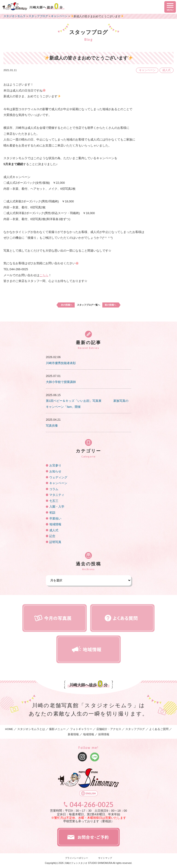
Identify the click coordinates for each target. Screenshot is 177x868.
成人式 (166, 70)
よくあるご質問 (159, 729)
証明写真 (55, 542)
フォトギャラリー (81, 729)
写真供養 (52, 426)
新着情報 (73, 734)
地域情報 (55, 524)
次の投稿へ (67, 305)
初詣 (52, 513)
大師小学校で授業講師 (61, 382)
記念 (52, 536)
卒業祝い (55, 519)
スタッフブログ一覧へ (88, 305)
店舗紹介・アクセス (109, 729)
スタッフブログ (135, 729)
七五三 (54, 501)
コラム (54, 489)
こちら (44, 275)
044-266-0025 (91, 805)
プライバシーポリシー (77, 858)
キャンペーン (147, 70)
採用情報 (104, 734)
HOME (9, 729)
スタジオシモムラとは (31, 729)
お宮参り (55, 465)
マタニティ (57, 495)
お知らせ (55, 471)
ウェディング (58, 477)
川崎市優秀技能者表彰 (61, 363)
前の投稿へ (110, 305)
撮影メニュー (58, 729)
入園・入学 (57, 507)
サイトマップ (105, 858)
